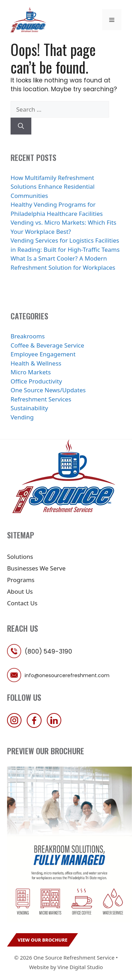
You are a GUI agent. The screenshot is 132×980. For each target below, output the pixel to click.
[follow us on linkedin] (56, 726)
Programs (21, 580)
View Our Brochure (43, 940)
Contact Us (22, 603)
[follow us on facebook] (36, 726)
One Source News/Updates (48, 390)
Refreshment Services (41, 399)
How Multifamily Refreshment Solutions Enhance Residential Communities (53, 187)
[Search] (21, 126)
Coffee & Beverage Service (47, 345)
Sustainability (29, 408)
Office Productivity (36, 381)
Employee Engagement (43, 354)
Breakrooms (28, 336)
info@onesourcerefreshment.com (67, 675)
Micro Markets (31, 372)
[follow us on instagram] (16, 726)
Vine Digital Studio (80, 967)
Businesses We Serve (36, 568)
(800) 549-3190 (48, 651)
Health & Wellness (36, 363)
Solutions (20, 557)
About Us (20, 591)
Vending (22, 417)
